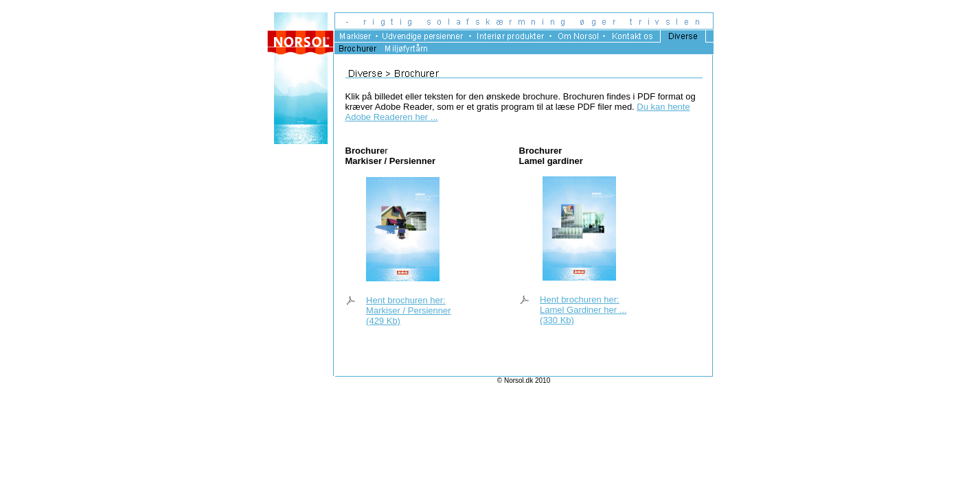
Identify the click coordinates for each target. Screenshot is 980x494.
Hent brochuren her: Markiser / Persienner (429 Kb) (409, 310)
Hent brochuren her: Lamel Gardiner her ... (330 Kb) (583, 310)
